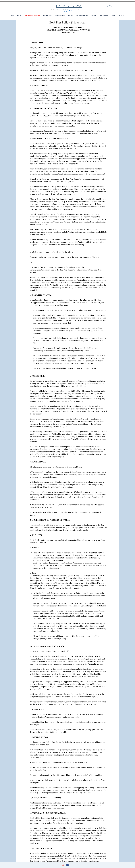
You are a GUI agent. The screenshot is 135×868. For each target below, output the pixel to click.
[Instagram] (63, 865)
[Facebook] (68, 865)
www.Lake (80, 267)
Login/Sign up (110, 6)
